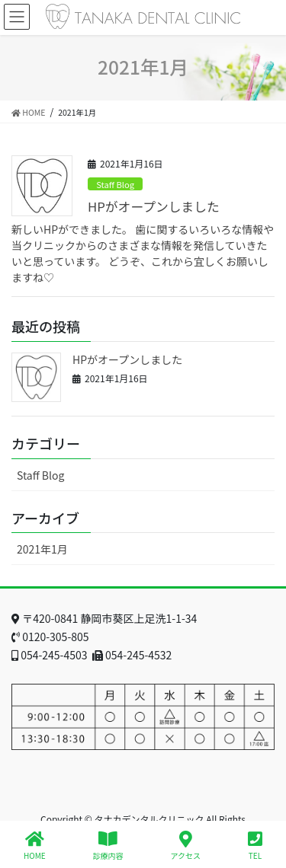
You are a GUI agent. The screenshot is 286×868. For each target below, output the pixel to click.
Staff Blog (115, 184)
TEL (255, 846)
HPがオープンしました (154, 206)
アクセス (186, 846)
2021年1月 (42, 549)
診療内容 (108, 846)
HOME (35, 846)
